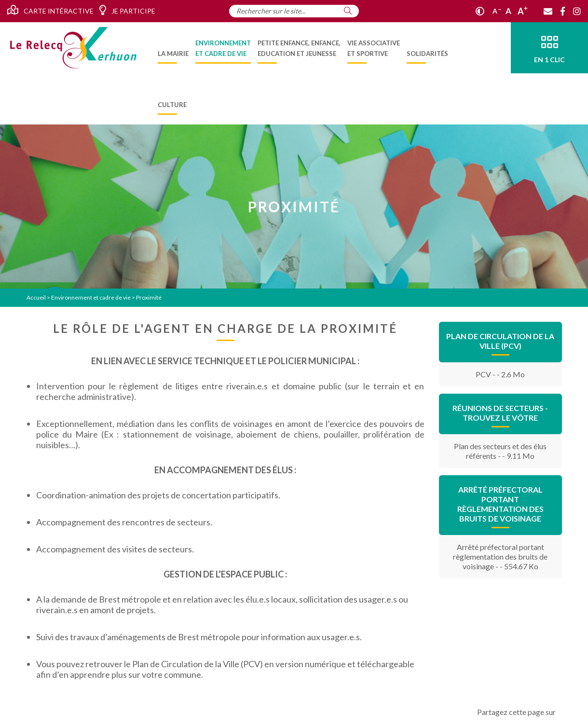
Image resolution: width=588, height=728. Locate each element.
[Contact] (548, 11)
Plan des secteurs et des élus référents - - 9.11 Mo (500, 451)
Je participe (127, 10)
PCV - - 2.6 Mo (500, 374)
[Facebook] (563, 11)
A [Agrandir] (523, 11)
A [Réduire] (497, 11)
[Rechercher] (348, 11)
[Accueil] (73, 48)
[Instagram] (577, 11)
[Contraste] (480, 11)
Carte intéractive (50, 10)
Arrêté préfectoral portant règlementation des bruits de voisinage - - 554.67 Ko (500, 556)
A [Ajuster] (508, 11)
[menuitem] (173, 48)
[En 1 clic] (549, 48)
